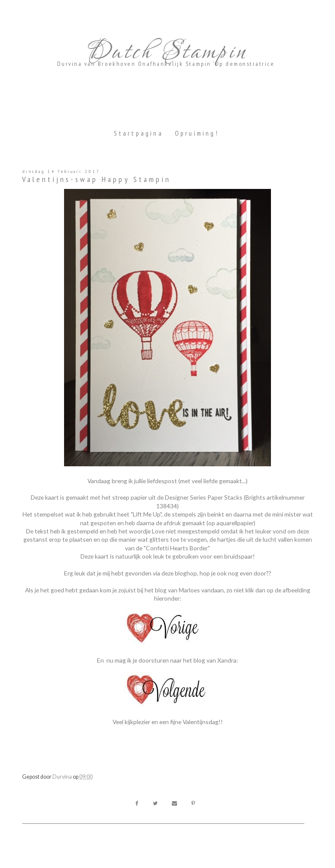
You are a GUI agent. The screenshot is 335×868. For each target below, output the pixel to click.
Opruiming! (197, 133)
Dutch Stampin (166, 52)
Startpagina (139, 133)
